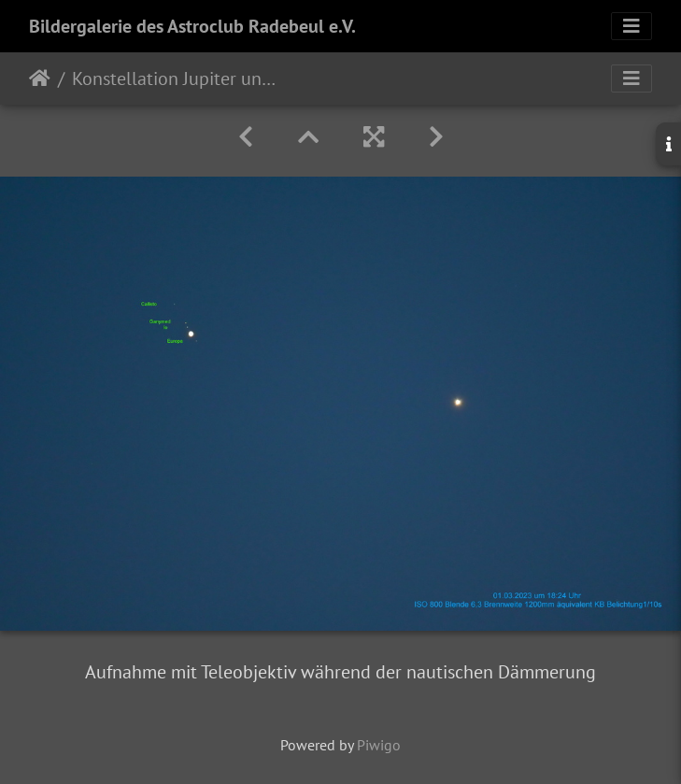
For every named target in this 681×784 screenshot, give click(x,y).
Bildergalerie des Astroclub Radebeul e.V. (192, 26)
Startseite (40, 78)
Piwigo (379, 745)
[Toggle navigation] (631, 26)
